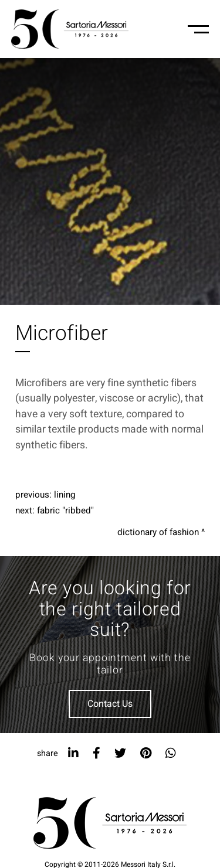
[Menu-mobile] (198, 29)
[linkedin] (73, 753)
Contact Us (110, 704)
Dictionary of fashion (158, 532)
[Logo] (70, 29)
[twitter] (120, 753)
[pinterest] (146, 753)
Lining (65, 495)
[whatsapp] (171, 753)
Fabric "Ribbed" (65, 510)
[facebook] (97, 753)
